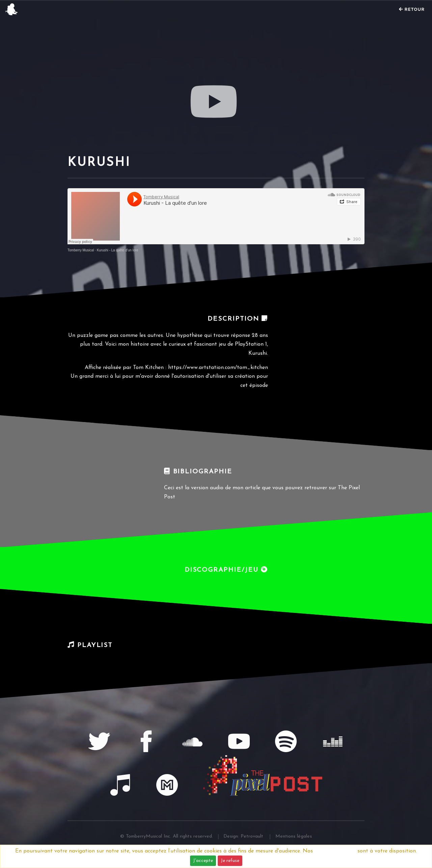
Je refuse (230, 861)
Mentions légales (335, 851)
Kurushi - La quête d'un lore (118, 250)
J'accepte (203, 861)
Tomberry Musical (81, 250)
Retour (412, 9)
